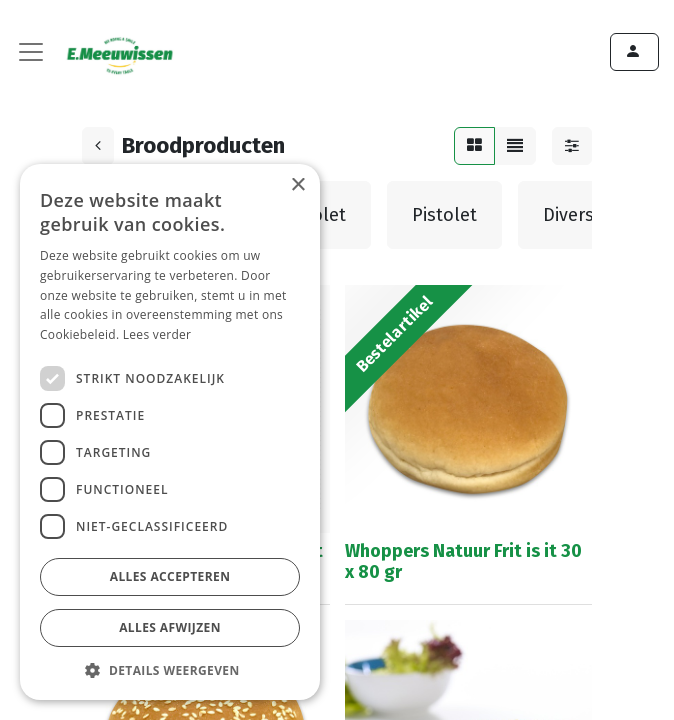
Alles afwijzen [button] (170, 627)
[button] (170, 670)
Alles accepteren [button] (170, 576)
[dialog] (170, 432)
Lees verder (157, 334)
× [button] (297, 185)
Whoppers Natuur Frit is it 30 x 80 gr (463, 562)
